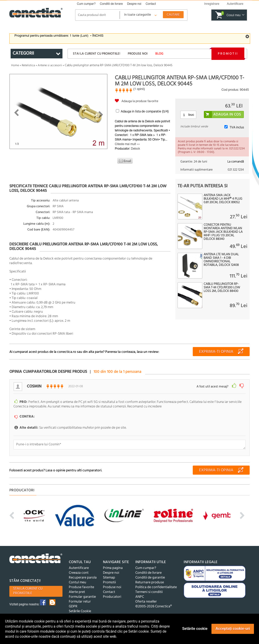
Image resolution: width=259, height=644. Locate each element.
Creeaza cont (79, 573)
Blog (159, 54)
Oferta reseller (146, 602)
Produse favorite (81, 587)
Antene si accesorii (50, 65)
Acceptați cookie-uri (233, 629)
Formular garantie (82, 597)
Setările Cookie (80, 611)
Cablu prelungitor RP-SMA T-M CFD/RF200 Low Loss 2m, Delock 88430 (222, 288)
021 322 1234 (236, 170)
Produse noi (138, 54)
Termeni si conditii (149, 592)
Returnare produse (150, 582)
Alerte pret (77, 592)
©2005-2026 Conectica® (154, 606)
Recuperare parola (83, 578)
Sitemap (109, 578)
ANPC (140, 597)
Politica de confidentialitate (156, 587)
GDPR (73, 606)
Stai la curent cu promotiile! (96, 54)
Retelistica (28, 65)
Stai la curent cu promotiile (28, 591)
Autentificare (79, 568)
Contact (151, 4)
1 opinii (139, 89)
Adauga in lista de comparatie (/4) (145, 112)
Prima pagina (113, 568)
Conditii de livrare (111, 4)
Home (15, 65)
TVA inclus (237, 128)
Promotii (228, 54)
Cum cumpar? (86, 4)
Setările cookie (195, 629)
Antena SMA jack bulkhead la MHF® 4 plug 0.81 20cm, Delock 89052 (223, 199)
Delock (136, 149)
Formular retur (80, 602)
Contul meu (78, 582)
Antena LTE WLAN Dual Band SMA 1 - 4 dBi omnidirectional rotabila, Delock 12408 (221, 260)
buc (191, 115)
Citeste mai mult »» (127, 144)
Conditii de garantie (150, 578)
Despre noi (134, 4)
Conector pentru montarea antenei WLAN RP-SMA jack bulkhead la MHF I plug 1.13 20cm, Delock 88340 (223, 232)
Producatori (112, 597)
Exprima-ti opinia (216, 352)
